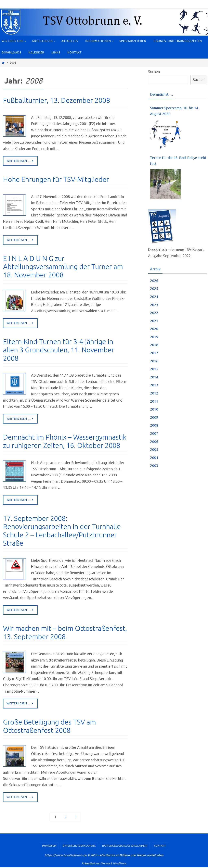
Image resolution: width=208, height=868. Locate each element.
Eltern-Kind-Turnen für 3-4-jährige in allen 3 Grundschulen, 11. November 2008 (59, 350)
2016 (154, 363)
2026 (154, 282)
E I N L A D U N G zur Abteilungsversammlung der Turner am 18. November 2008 (63, 267)
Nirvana (105, 864)
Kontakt (160, 847)
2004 (154, 459)
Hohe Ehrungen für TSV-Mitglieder (56, 180)
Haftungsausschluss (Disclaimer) (125, 847)
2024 (154, 298)
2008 (154, 427)
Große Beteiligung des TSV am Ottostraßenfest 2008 (49, 727)
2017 (154, 355)
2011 (154, 403)
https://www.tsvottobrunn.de (66, 856)
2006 (154, 443)
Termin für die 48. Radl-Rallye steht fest (174, 162)
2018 (154, 347)
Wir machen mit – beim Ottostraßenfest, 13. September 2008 (65, 633)
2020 (154, 330)
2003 (154, 467)
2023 (154, 306)
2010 (154, 411)
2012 (154, 395)
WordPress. (120, 864)
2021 (154, 323)
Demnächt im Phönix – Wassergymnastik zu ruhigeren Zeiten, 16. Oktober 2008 (65, 442)
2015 (154, 371)
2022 (154, 314)
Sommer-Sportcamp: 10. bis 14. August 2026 (176, 111)
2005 (154, 451)
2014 (154, 379)
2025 (154, 290)
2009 (154, 419)
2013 (154, 387)
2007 (154, 435)
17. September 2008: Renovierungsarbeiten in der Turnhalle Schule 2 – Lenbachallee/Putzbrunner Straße (62, 531)
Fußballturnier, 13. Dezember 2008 (57, 100)
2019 (154, 339)
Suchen (154, 72)
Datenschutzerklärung (79, 847)
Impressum (49, 847)
